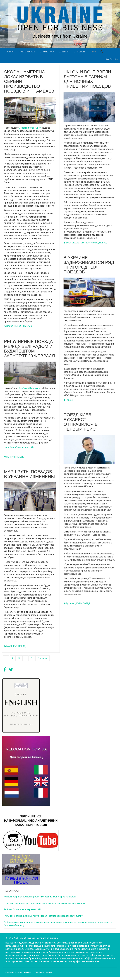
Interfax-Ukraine (42, 973)
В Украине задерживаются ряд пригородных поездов (89, 265)
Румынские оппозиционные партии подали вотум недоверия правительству (43, 916)
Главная (10, 52)
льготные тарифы (89, 243)
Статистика (47, 52)
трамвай (27, 326)
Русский (112, 59)
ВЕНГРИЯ (11, 458)
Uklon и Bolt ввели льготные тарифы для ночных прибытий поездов (87, 79)
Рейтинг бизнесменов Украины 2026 (23, 909)
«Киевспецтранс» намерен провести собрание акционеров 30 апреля (40, 897)
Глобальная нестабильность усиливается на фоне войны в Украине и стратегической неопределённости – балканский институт (59, 924)
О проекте (80, 52)
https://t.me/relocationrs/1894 (19, 449)
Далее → (42, 658)
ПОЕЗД (18, 326)
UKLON (75, 243)
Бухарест (71, 603)
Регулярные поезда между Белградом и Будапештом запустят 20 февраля (29, 350)
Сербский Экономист (30, 128)
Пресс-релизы (27, 52)
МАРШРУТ (12, 647)
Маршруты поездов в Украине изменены (29, 475)
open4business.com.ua (18, 973)
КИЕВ (79, 603)
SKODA (10, 326)
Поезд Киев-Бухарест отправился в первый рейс (80, 422)
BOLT (68, 243)
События (64, 52)
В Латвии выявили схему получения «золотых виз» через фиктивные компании (45, 903)
